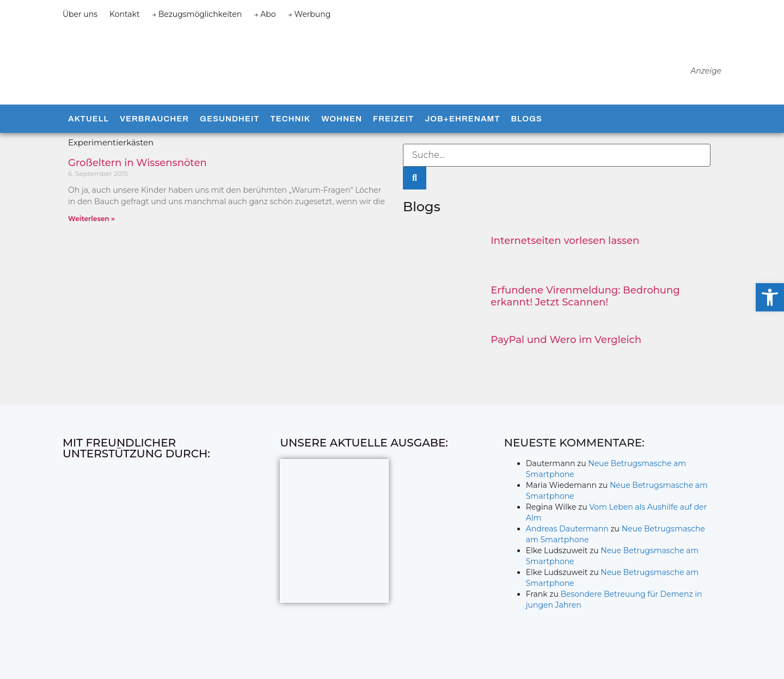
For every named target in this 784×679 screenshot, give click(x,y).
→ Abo (265, 14)
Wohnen (342, 119)
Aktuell (88, 119)
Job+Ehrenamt (462, 119)
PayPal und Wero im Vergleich (566, 340)
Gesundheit (229, 119)
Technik (290, 119)
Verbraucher (154, 119)
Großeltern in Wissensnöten (137, 163)
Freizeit (393, 119)
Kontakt (125, 14)
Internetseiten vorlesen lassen (565, 241)
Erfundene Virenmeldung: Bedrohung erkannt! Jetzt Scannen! (585, 296)
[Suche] (415, 178)
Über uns (80, 14)
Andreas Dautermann (567, 529)
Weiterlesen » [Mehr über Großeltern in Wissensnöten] (91, 219)
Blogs (526, 119)
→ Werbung (310, 14)
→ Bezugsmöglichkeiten (197, 14)
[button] (770, 297)
